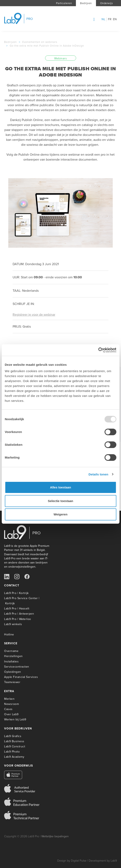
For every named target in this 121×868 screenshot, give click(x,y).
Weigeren (60, 514)
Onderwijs (107, 3)
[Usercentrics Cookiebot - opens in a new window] (98, 350)
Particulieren (64, 3)
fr (110, 19)
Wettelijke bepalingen (55, 836)
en (115, 19)
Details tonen (98, 474)
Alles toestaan (61, 487)
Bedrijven (86, 3)
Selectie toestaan (60, 501)
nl (103, 19)
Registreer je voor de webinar (34, 314)
